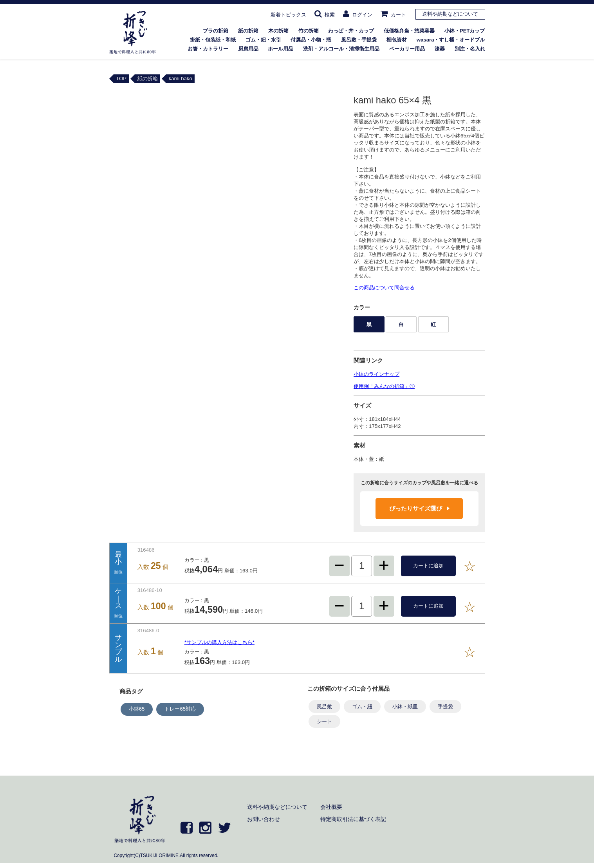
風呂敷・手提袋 (359, 40)
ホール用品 (281, 49)
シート (324, 721)
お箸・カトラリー (208, 49)
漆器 (440, 49)
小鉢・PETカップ (465, 31)
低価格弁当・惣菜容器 (409, 31)
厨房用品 (248, 49)
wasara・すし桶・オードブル (451, 40)
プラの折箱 (216, 31)
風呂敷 (324, 706)
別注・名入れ (470, 49)
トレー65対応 (180, 709)
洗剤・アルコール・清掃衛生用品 (341, 49)
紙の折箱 (248, 31)
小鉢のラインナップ (376, 374)
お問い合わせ (264, 819)
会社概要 (331, 807)
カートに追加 (428, 566)
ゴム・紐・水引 (263, 40)
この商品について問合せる (384, 288)
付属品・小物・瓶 (311, 40)
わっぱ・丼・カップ (351, 31)
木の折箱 (278, 31)
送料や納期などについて (450, 14)
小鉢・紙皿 (405, 706)
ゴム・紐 (362, 706)
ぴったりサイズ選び (419, 508)
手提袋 (445, 706)
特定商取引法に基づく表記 (353, 819)
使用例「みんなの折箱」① (384, 386)
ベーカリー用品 (407, 49)
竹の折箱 (309, 31)
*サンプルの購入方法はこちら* (219, 642)
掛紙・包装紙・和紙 (213, 40)
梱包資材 (397, 40)
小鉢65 (137, 709)
